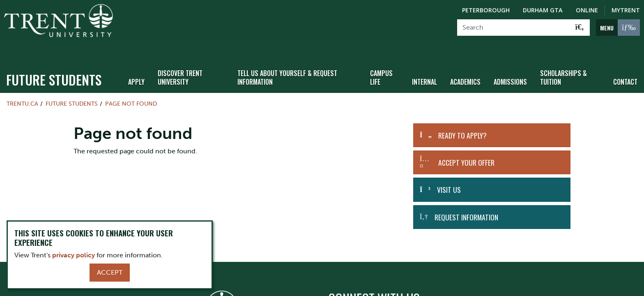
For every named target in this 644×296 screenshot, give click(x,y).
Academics (465, 63)
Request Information (466, 198)
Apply (136, 63)
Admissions (510, 63)
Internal (424, 63)
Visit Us (449, 171)
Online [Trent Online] (587, 10)
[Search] (514, 28)
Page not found (131, 85)
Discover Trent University (180, 59)
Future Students (54, 61)
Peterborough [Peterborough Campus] (486, 10)
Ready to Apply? (462, 116)
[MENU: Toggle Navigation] (618, 28)
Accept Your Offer (466, 143)
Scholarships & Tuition (563, 59)
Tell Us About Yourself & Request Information (287, 59)
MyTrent (626, 10)
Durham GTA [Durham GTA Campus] (543, 10)
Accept (110, 272)
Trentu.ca (22, 85)
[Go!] (580, 28)
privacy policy (74, 255)
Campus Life (381, 59)
